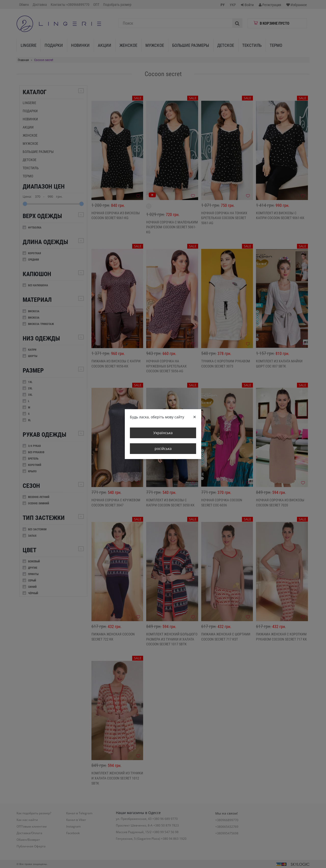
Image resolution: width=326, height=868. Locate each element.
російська (163, 449)
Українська (163, 433)
